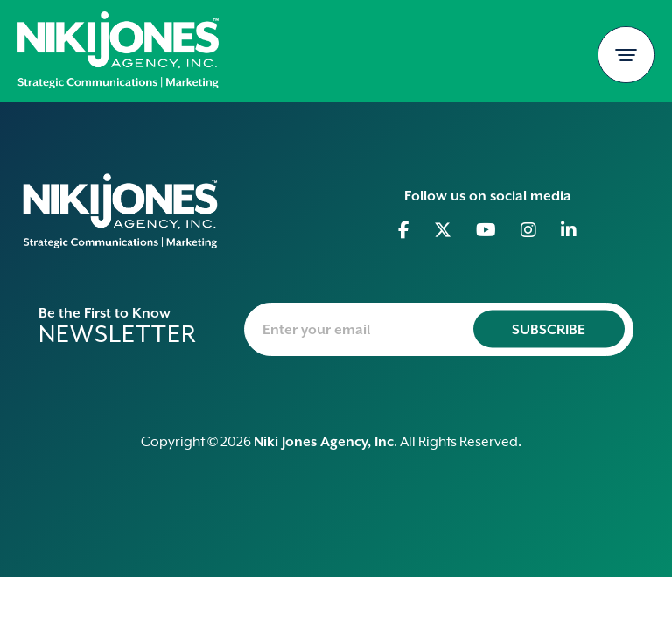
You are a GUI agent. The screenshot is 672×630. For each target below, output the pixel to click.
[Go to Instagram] (529, 230)
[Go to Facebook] (404, 230)
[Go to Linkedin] (569, 230)
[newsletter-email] (439, 329)
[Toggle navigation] (626, 55)
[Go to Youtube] (486, 230)
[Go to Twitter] (443, 230)
